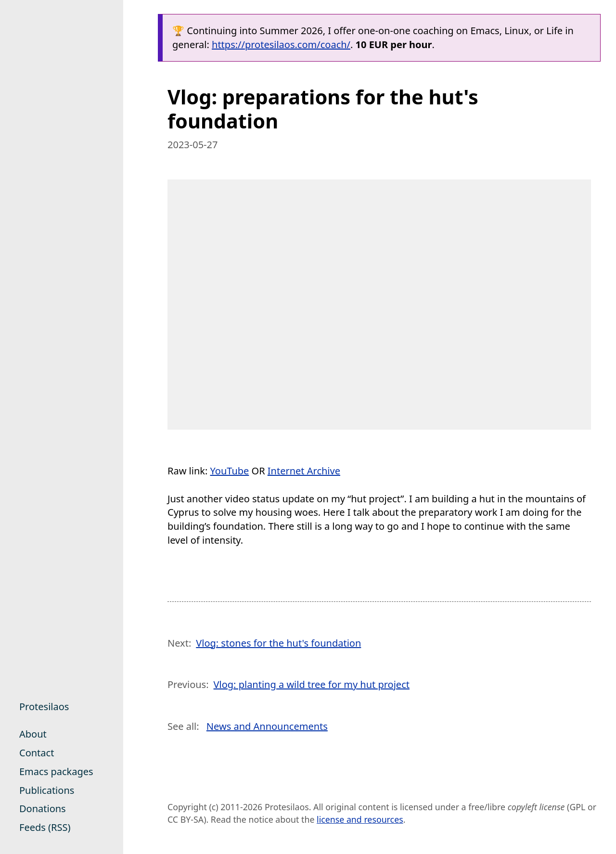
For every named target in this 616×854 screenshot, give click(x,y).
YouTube (230, 471)
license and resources (360, 819)
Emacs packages (56, 771)
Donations (43, 809)
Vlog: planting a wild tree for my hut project (312, 684)
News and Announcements (267, 726)
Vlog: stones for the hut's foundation (278, 643)
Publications (47, 790)
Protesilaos (44, 707)
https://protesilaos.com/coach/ (281, 45)
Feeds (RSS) (45, 827)
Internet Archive (304, 471)
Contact (37, 753)
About (33, 734)
